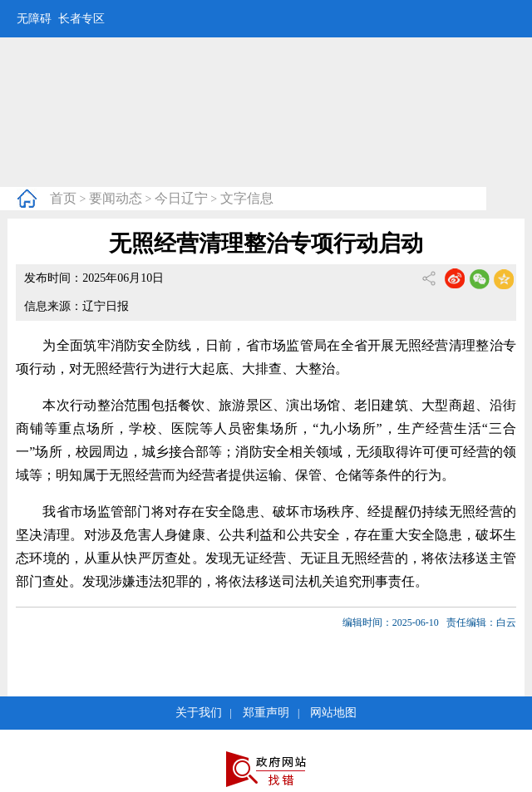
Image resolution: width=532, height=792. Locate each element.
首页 (63, 198)
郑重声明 (266, 713)
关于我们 (199, 713)
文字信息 (247, 198)
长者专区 (81, 19)
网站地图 (333, 713)
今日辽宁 (181, 198)
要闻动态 (116, 198)
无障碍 (34, 19)
